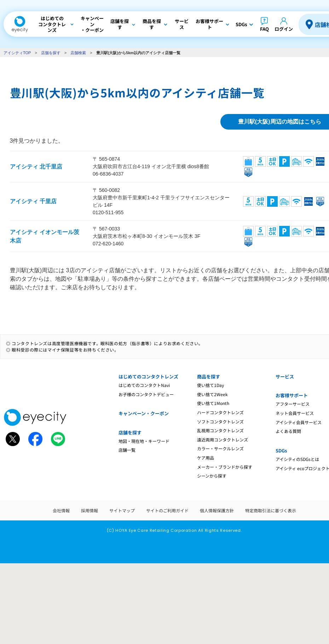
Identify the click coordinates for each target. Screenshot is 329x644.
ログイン (284, 29)
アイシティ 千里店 (33, 201)
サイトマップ (122, 510)
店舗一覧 (127, 450)
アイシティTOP (17, 53)
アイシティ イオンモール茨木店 (45, 236)
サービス (285, 377)
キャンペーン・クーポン (144, 413)
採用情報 (90, 510)
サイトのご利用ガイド (167, 510)
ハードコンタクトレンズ (220, 412)
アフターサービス (293, 404)
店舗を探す (51, 53)
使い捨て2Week (212, 394)
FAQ (264, 29)
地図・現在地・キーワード (144, 441)
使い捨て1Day (210, 385)
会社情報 (61, 510)
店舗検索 (78, 53)
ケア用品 (206, 458)
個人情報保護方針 (217, 510)
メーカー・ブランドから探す (225, 467)
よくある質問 (288, 431)
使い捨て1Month (213, 403)
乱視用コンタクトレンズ (220, 430)
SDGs (281, 451)
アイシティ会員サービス (299, 422)
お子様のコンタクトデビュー (146, 394)
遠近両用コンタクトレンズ (223, 440)
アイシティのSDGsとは (297, 459)
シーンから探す (212, 476)
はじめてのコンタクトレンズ (148, 377)
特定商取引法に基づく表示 (271, 510)
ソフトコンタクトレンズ (220, 421)
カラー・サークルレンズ (220, 448)
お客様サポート (292, 395)
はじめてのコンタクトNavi (144, 385)
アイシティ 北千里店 (36, 167)
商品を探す (209, 377)
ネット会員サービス (295, 413)
